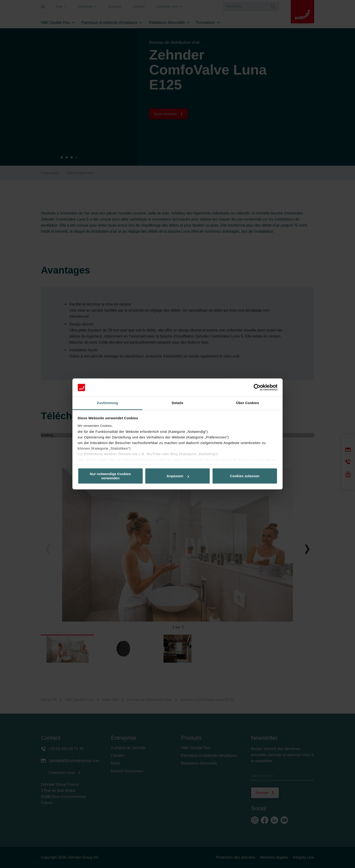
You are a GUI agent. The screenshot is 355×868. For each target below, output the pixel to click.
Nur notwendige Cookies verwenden (110, 476)
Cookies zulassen (245, 476)
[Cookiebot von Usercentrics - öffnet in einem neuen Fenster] (257, 388)
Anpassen (178, 476)
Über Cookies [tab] (248, 403)
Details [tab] (177, 403)
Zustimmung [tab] (108, 403)
